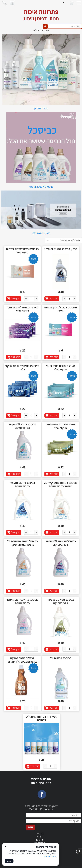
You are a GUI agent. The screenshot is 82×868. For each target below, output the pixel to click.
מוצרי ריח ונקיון (41, 109)
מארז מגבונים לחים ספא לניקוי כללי (61, 426)
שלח (31, 827)
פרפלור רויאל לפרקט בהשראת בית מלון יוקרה (22, 660)
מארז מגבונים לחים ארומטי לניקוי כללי (22, 309)
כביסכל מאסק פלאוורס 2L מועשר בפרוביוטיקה (22, 543)
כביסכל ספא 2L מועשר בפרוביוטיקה (61, 601)
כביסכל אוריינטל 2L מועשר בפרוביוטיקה (22, 601)
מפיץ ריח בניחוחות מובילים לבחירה (42, 718)
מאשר (9, 861)
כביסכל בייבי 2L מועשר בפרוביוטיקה (22, 426)
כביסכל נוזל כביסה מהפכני (41, 187)
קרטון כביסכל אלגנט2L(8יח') (61, 249)
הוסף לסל (54, 299)
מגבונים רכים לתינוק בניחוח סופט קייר (22, 251)
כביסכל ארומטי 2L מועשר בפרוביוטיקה (61, 543)
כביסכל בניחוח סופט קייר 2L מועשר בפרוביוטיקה (61, 485)
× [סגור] (6, 846)
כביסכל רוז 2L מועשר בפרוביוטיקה (22, 485)
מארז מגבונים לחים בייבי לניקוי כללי (61, 368)
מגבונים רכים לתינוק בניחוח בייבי (61, 309)
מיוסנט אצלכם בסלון (41, 233)
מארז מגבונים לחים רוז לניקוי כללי (22, 368)
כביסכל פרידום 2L (61, 658)
